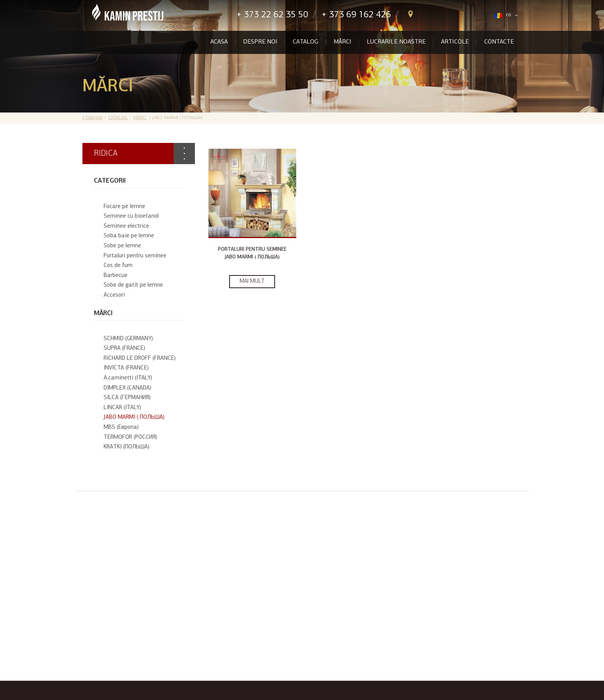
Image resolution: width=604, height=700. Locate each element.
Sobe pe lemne (122, 246)
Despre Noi (260, 42)
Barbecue (116, 276)
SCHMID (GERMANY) (128, 339)
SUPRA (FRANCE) (124, 348)
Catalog (305, 42)
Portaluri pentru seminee (135, 256)
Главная (92, 118)
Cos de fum (118, 266)
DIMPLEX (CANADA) (128, 388)
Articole (455, 42)
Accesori (114, 295)
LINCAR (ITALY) (122, 408)
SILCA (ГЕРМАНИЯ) (127, 398)
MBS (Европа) (121, 427)
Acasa (219, 42)
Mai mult (252, 281)
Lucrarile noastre (396, 42)
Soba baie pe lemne (129, 236)
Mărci (342, 42)
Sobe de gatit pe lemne (133, 285)
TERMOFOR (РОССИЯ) (130, 437)
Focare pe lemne (124, 207)
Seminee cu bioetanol (131, 216)
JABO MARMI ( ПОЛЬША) (134, 417)
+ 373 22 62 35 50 (272, 15)
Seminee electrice (126, 226)
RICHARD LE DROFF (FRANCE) (140, 358)
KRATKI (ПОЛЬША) (127, 447)
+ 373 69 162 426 (356, 15)
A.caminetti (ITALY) (128, 378)
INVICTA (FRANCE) (126, 368)
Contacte (499, 42)
